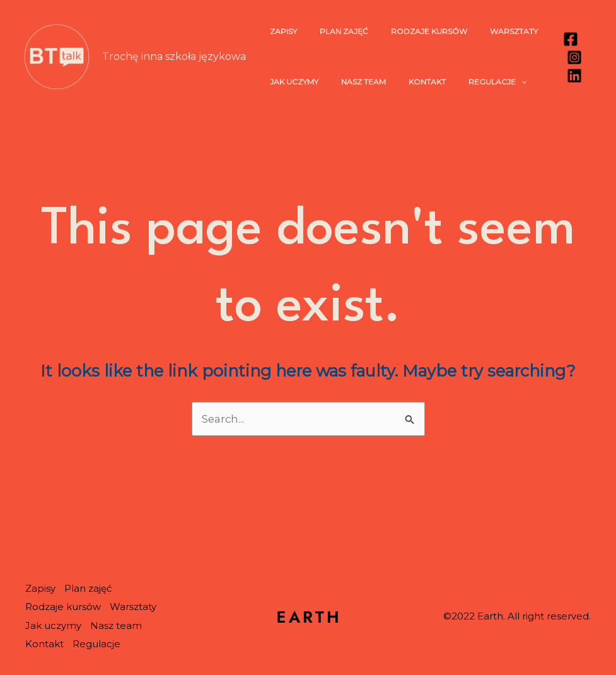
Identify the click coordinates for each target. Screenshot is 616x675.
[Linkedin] (571, 76)
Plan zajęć (333, 31)
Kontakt (408, 82)
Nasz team (352, 82)
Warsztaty (487, 31)
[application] (495, 82)
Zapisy (280, 31)
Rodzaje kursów (410, 31)
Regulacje (471, 82)
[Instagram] (571, 57)
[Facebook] (567, 39)
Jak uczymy (290, 82)
